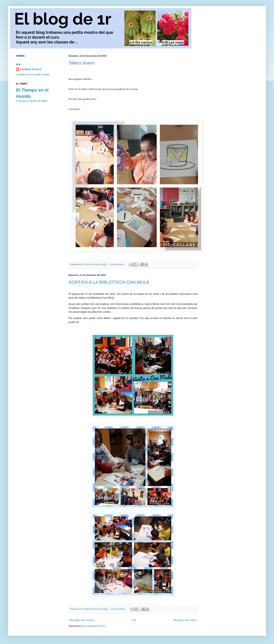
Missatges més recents (82, 620)
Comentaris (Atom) (95, 626)
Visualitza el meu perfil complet (33, 75)
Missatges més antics (185, 620)
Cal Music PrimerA (31, 69)
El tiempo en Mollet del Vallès (32, 101)
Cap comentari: (117, 264)
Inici (134, 620)
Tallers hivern (82, 63)
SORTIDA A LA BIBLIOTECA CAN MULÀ (109, 282)
